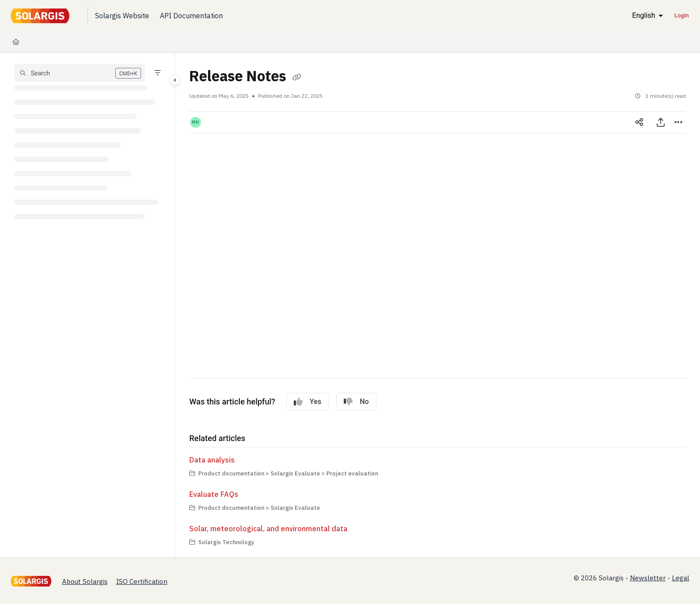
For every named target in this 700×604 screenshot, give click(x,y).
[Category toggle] (175, 80)
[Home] (16, 42)
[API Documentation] (191, 16)
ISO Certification (142, 581)
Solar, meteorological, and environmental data (268, 529)
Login (682, 15)
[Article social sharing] (639, 122)
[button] (80, 73)
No (356, 402)
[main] (437, 305)
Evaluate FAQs (214, 494)
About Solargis (85, 581)
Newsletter (648, 578)
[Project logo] (42, 16)
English (636, 15)
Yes (308, 402)
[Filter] (158, 73)
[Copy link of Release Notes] (297, 78)
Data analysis (212, 460)
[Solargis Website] (122, 16)
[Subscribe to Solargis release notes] (323, 256)
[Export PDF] (661, 122)
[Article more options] (679, 122)
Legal (681, 578)
